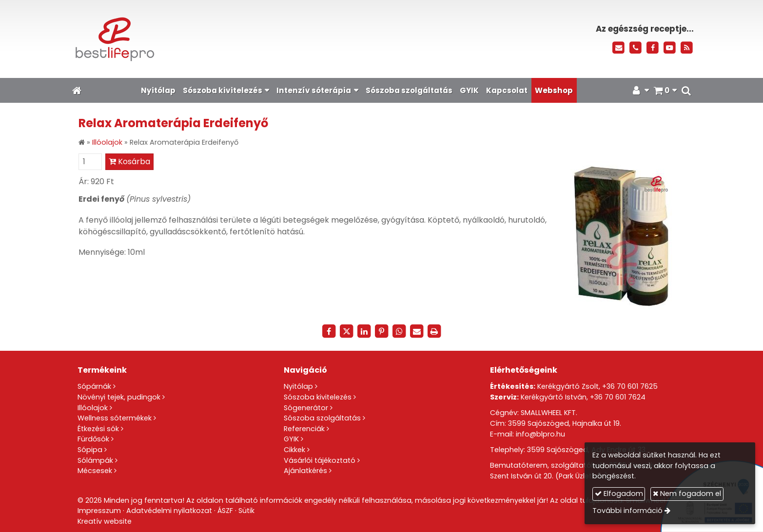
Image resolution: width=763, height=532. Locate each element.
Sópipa (90, 450)
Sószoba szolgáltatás (322, 418)
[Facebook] (653, 48)
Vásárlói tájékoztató (320, 460)
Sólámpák (95, 460)
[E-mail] (619, 48)
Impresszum (99, 511)
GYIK (291, 439)
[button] (686, 90)
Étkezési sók (98, 429)
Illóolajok (93, 408)
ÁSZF (225, 511)
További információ (627, 511)
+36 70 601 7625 (630, 386)
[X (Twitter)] (347, 331)
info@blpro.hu (540, 434)
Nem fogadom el (687, 494)
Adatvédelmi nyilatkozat (169, 511)
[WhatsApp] (399, 331)
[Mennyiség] (90, 162)
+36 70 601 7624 (618, 397)
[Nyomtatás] (434, 331)
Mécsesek (95, 471)
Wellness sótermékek (115, 418)
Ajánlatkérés (305, 471)
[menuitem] (158, 90)
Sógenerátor (306, 408)
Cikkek (294, 450)
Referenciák (304, 429)
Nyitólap (298, 386)
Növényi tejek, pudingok (119, 397)
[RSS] (687, 48)
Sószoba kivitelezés (318, 397)
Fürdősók (93, 439)
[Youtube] (670, 48)
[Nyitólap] (210, 39)
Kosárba (129, 161)
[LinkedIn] (364, 331)
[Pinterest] (382, 331)
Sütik (246, 511)
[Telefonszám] (636, 48)
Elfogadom (619, 494)
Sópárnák (94, 386)
